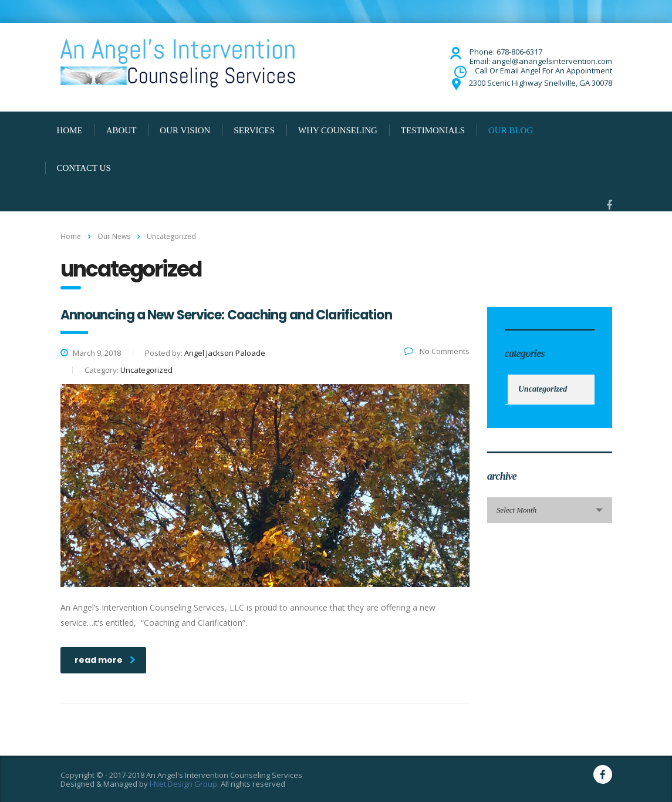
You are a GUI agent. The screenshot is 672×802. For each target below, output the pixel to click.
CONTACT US (84, 168)
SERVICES (254, 130)
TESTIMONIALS (433, 130)
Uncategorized (543, 389)
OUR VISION (185, 130)
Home (71, 236)
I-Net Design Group (183, 784)
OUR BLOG (511, 130)
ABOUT (121, 130)
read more (105, 660)
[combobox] (550, 510)
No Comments (437, 351)
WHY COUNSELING (338, 130)
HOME (70, 130)
